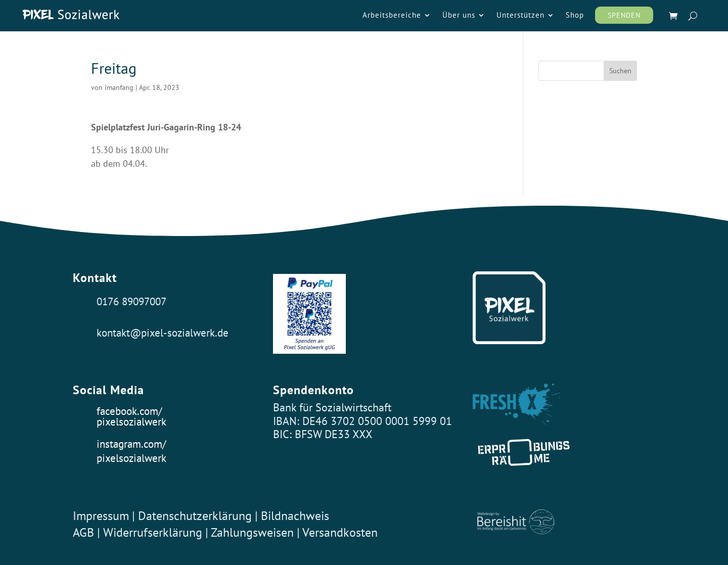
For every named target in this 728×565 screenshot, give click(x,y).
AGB (83, 532)
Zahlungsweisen (254, 532)
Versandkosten (340, 532)
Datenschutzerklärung (195, 516)
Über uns (459, 16)
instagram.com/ (131, 444)
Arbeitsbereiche (392, 16)
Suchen (620, 71)
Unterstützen (520, 16)
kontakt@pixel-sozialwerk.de (163, 333)
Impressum (101, 516)
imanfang (119, 87)
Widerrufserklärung (153, 532)
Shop (575, 16)
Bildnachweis (295, 516)
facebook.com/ (129, 411)
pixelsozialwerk (131, 421)
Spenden (624, 15)
